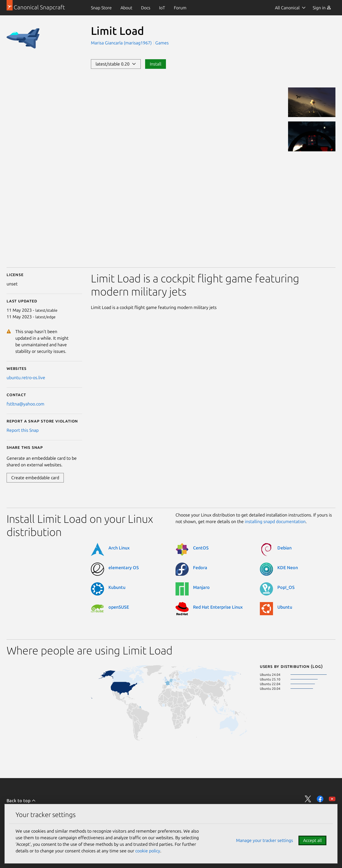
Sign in (322, 8)
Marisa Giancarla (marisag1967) (122, 43)
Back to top (21, 801)
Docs (146, 8)
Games (162, 43)
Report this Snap (23, 430)
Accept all (312, 840)
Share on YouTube (332, 799)
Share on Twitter (308, 799)
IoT (162, 8)
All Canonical (287, 8)
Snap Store (101, 8)
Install (156, 64)
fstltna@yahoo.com (25, 404)
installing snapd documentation (275, 521)
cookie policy (148, 851)
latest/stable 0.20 (116, 64)
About (126, 8)
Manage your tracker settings (265, 840)
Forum (180, 8)
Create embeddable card (35, 478)
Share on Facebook (320, 799)
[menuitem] (101, 8)
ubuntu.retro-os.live (26, 378)
